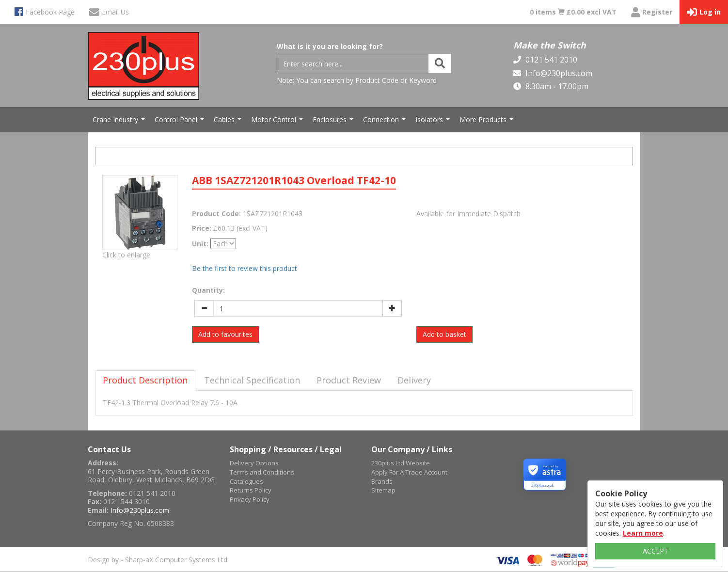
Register (652, 12)
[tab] (145, 381)
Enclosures (334, 122)
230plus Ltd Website (401, 463)
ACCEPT (656, 551)
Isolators (434, 122)
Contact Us (109, 449)
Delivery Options (254, 463)
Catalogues (246, 481)
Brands (382, 481)
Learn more (643, 533)
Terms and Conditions (262, 472)
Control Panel (181, 122)
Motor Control (278, 122)
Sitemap (383, 490)
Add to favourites (225, 334)
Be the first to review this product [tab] (245, 268)
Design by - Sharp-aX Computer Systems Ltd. (158, 560)
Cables (229, 122)
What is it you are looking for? (330, 46)
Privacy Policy (250, 499)
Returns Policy (251, 490)
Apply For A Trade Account (409, 472)
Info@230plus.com (558, 73)
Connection (386, 122)
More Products (488, 122)
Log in (704, 12)
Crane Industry (120, 122)
